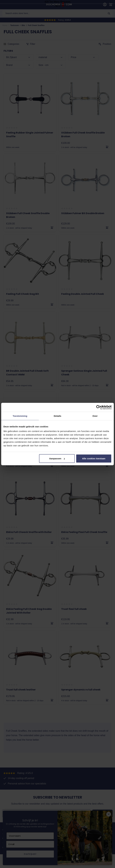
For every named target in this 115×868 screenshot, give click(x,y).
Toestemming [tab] (20, 416)
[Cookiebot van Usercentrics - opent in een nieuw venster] (98, 407)
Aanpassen (57, 458)
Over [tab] (95, 416)
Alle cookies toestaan (94, 458)
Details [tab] (57, 416)
